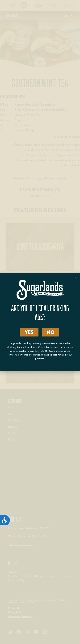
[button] (76, 278)
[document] (40, 322)
